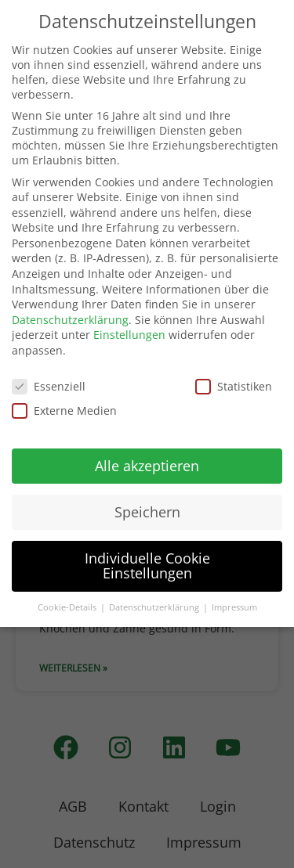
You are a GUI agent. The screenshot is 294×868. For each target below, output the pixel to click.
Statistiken (234, 386)
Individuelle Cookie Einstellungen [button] (147, 566)
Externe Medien (64, 411)
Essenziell (49, 386)
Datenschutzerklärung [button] (155, 607)
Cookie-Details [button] (68, 607)
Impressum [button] (234, 607)
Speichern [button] (147, 512)
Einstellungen (129, 335)
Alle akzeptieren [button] (147, 466)
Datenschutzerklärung (70, 320)
